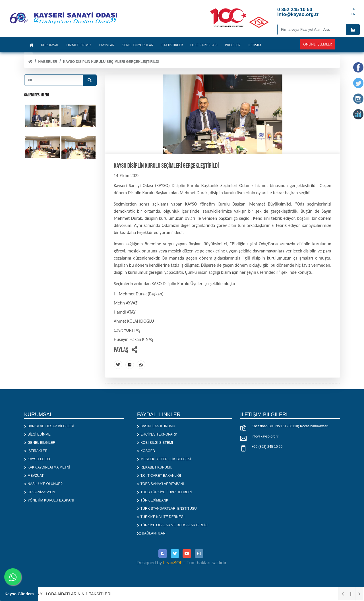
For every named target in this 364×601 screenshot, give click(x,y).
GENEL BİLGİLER (40, 443)
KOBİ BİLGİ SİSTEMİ (155, 443)
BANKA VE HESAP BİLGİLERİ (49, 426)
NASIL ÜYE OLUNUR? (43, 484)
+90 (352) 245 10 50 (267, 447)
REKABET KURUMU (155, 467)
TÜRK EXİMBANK (153, 500)
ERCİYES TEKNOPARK (157, 434)
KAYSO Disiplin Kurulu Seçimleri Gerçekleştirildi (111, 62)
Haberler (48, 62)
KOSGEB (146, 451)
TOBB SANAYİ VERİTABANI (161, 484)
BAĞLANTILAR (151, 533)
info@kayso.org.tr (265, 436)
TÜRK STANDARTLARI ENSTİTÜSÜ (167, 509)
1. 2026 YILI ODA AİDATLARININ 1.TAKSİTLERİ (69, 594)
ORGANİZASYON (40, 492)
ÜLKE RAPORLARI (204, 45)
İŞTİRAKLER (36, 451)
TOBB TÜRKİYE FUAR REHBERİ (164, 492)
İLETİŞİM (254, 45)
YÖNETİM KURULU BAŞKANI (49, 500)
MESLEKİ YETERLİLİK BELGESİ (164, 459)
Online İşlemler (318, 44)
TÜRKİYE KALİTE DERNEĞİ (161, 517)
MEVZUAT (34, 476)
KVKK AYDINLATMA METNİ (47, 467)
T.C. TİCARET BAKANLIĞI (159, 476)
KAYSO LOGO (37, 459)
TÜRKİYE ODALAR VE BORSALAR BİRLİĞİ (173, 525)
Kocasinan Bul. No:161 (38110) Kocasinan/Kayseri (290, 426)
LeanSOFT (174, 563)
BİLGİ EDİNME (37, 434)
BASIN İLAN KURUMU (156, 426)
